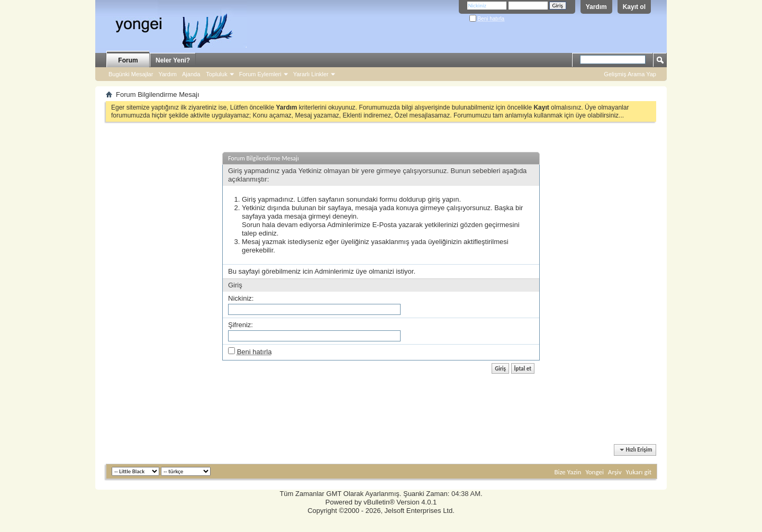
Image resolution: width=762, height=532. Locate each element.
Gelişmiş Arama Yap (630, 74)
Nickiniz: (241, 298)
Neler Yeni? (173, 60)
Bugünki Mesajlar (131, 74)
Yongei (595, 472)
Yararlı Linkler (311, 74)
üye (361, 271)
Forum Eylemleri (260, 74)
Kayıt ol (634, 7)
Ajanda (191, 74)
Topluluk (216, 74)
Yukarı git (639, 472)
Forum (128, 60)
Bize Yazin (568, 472)
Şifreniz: (241, 325)
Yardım (596, 7)
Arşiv (615, 472)
